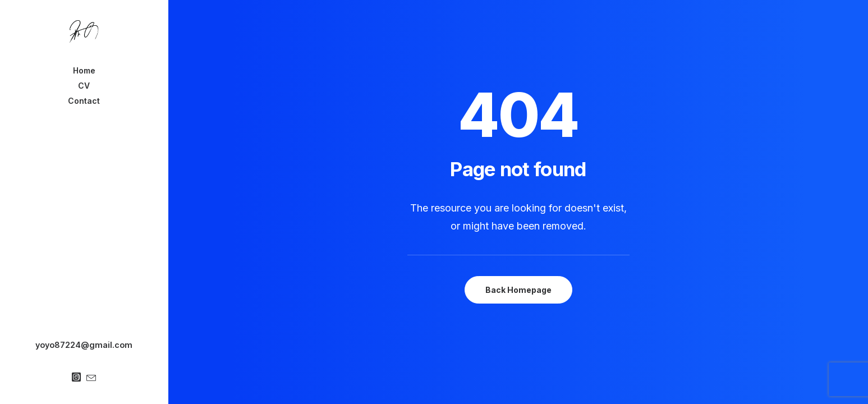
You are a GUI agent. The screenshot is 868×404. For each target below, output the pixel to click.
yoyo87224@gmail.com (84, 345)
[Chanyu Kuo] (84, 31)
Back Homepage (518, 290)
